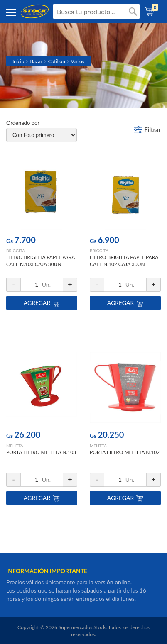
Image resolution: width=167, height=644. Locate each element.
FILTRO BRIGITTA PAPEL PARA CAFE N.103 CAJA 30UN (41, 261)
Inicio (18, 61)
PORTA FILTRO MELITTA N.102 (125, 452)
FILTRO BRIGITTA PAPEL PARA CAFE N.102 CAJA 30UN (124, 261)
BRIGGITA (16, 251)
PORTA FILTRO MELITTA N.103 (41, 452)
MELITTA (15, 446)
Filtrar (152, 129)
